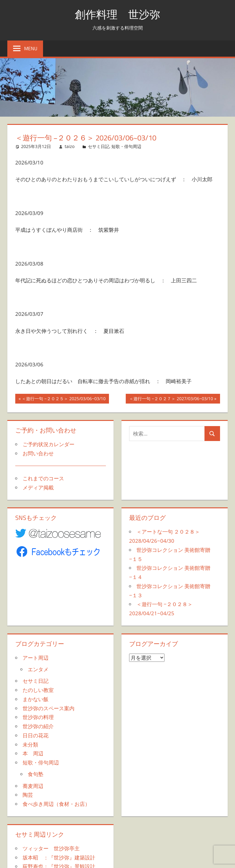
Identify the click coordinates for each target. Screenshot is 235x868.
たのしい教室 (38, 690)
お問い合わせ (38, 453)
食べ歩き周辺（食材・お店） (56, 804)
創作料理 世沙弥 (117, 14)
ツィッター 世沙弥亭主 (51, 848)
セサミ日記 (99, 146)
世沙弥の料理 (38, 717)
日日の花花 (36, 735)
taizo (70, 146)
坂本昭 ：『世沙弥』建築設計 (59, 857)
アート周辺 (36, 658)
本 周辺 (33, 753)
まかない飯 (36, 699)
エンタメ (38, 669)
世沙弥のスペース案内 (49, 708)
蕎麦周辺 (33, 786)
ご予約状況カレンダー (49, 444)
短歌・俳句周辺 (126, 146)
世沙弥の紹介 (38, 726)
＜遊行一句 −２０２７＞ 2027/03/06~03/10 (171, 399)
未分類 (30, 745)
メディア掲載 (38, 487)
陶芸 (28, 795)
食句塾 (36, 774)
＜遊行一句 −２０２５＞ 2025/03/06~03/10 (63, 399)
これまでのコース (43, 478)
